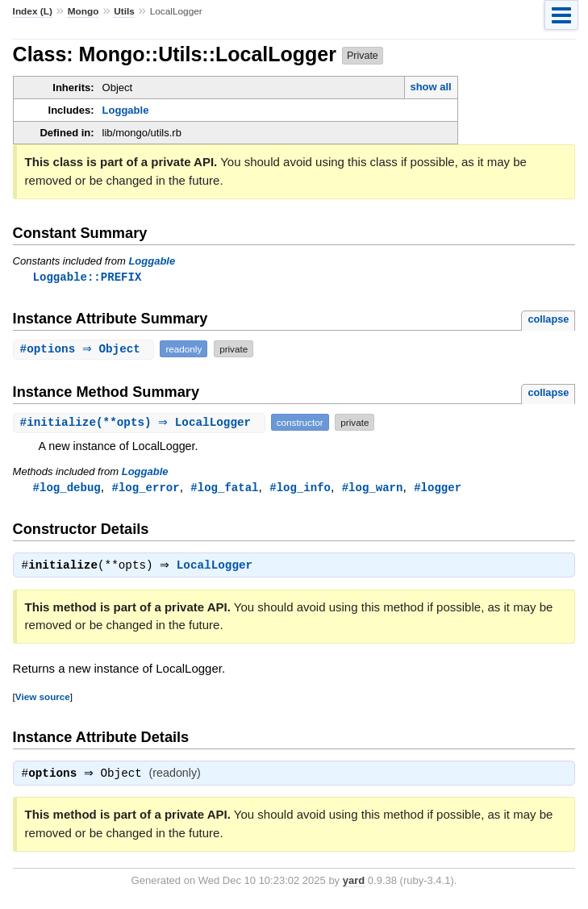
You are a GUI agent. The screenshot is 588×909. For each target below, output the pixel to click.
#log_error (145, 488)
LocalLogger (219, 569)
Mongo (83, 11)
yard (354, 885)
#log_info (300, 488)
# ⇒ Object (86, 350)
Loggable (126, 110)
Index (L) (33, 11)
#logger (438, 488)
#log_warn (373, 488)
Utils (124, 11)
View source (43, 700)
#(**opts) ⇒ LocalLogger (141, 423)
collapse (548, 320)
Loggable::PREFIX (88, 277)
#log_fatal (224, 488)
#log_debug (67, 488)
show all (430, 87)
